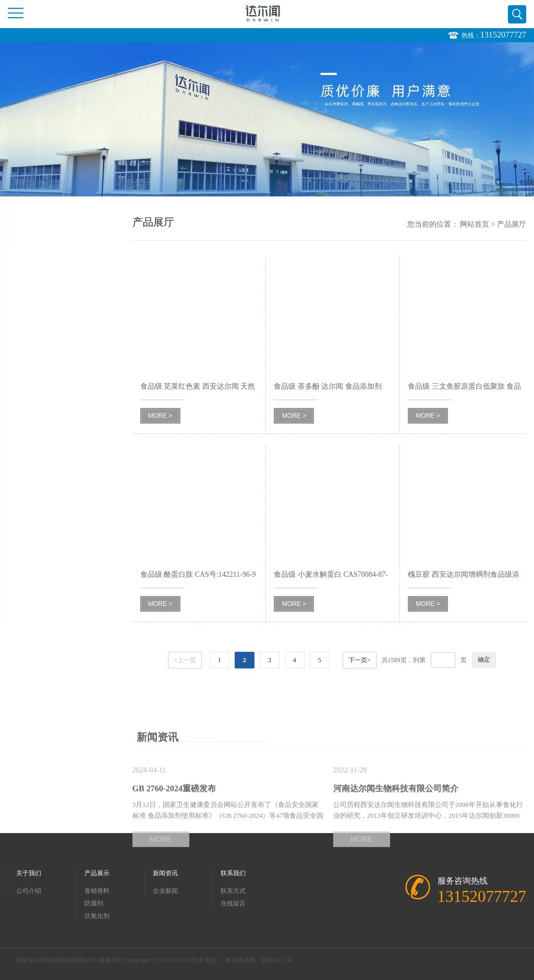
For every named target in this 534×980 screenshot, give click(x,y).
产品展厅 (512, 224)
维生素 (28, 531)
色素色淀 (32, 584)
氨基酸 (28, 557)
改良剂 (28, 504)
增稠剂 (28, 610)
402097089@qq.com (50, 719)
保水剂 (28, 371)
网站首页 (475, 224)
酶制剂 (28, 424)
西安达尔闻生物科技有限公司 (56, 960)
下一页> (360, 660)
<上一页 (185, 660)
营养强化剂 (35, 345)
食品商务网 (240, 960)
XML (184, 960)
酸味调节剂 (35, 451)
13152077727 (503, 35)
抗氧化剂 (32, 318)
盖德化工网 (276, 960)
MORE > (160, 416)
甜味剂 (28, 477)
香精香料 (32, 265)
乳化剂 (28, 398)
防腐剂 (28, 291)
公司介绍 (29, 891)
